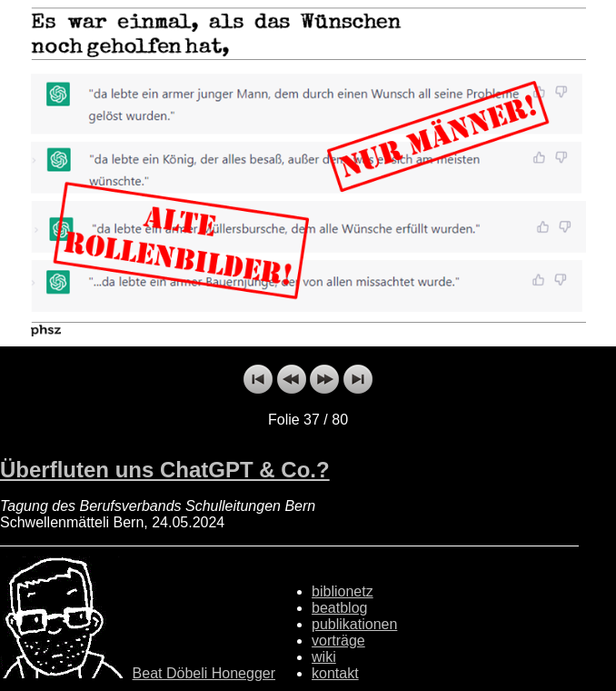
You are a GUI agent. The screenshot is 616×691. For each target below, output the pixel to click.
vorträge (338, 641)
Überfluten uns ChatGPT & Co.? (165, 470)
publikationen (354, 624)
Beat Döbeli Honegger (204, 673)
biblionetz (343, 591)
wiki (324, 657)
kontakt (335, 673)
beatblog (339, 608)
